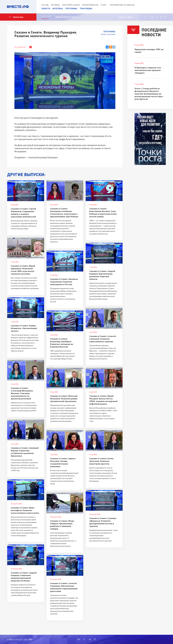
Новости (46, 8)
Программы (71, 8)
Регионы (55, 5)
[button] (162, 7)
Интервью (58, 8)
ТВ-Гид (45, 5)
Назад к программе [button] (108, 34)
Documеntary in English (122, 5)
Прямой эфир (16, 17)
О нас (104, 5)
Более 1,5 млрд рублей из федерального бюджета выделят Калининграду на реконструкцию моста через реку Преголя (149, 94)
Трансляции (86, 8)
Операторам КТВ (90, 5)
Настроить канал (71, 5)
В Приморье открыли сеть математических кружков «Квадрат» (148, 70)
